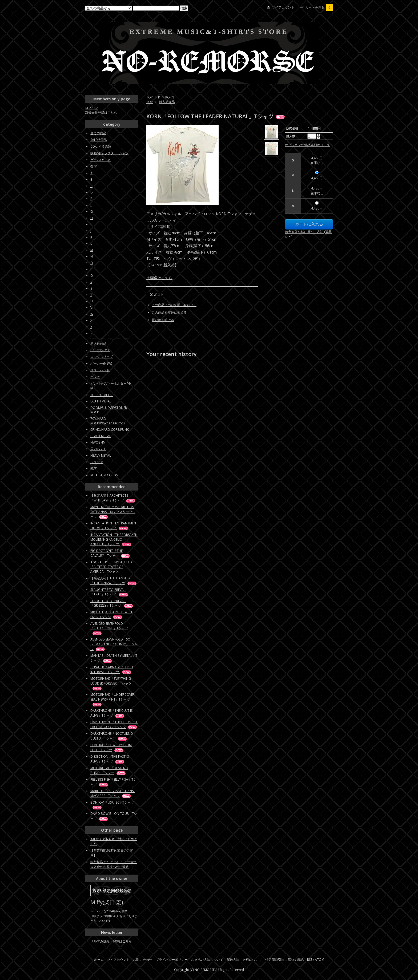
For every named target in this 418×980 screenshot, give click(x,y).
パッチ (95, 377)
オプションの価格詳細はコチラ (307, 145)
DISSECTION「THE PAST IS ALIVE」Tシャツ (110, 759)
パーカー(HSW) (101, 363)
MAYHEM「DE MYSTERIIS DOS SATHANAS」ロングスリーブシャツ (113, 512)
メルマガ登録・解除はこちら (111, 941)
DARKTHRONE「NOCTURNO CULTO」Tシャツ (112, 736)
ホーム (99, 960)
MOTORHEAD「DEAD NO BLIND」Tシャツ (109, 770)
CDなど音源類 (101, 146)
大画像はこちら (159, 278)
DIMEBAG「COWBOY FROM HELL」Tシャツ (111, 747)
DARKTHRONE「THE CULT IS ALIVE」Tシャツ (111, 713)
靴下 (94, 469)
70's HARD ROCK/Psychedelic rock (108, 421)
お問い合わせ (143, 960)
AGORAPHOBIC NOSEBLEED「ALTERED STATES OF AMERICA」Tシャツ (111, 567)
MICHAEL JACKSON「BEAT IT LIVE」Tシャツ (111, 615)
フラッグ (97, 462)
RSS (310, 960)
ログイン (91, 108)
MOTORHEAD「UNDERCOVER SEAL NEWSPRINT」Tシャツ (112, 699)
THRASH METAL (102, 395)
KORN (170, 97)
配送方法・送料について (244, 960)
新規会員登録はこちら (101, 112)
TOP (150, 97)
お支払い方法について (207, 960)
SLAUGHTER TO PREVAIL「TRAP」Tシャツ (110, 592)
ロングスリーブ (102, 357)
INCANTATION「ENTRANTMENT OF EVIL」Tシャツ (114, 526)
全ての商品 (98, 133)
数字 (94, 166)
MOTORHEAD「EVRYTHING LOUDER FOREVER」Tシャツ (111, 683)
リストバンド (100, 370)
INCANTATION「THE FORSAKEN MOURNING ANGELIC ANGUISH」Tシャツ (114, 539)
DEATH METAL (101, 401)
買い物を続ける (163, 320)
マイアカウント (283, 7)
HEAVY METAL (101, 455)
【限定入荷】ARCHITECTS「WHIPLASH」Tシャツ (113, 498)
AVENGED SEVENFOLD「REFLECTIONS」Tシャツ (109, 628)
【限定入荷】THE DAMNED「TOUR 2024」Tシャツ (114, 581)
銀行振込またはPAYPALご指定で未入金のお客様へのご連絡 (114, 864)
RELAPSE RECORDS (104, 475)
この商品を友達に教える (169, 312)
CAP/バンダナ (100, 350)
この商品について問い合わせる (174, 305)
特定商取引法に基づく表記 (284, 960)
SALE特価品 (99, 140)
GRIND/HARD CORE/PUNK (110, 430)
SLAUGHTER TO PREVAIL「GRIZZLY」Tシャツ (112, 603)
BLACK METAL (101, 436)
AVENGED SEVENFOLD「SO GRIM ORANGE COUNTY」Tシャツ (114, 644)
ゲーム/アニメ (101, 160)
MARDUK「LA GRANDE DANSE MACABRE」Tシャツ (113, 793)
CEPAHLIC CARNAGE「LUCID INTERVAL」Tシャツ (112, 669)
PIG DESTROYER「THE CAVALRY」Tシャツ (110, 553)
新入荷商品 (167, 102)
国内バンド (98, 449)
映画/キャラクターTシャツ (109, 153)
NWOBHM (98, 442)
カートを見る (319, 7)
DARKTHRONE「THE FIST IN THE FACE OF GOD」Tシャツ (114, 724)
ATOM (319, 960)
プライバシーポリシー (172, 960)
